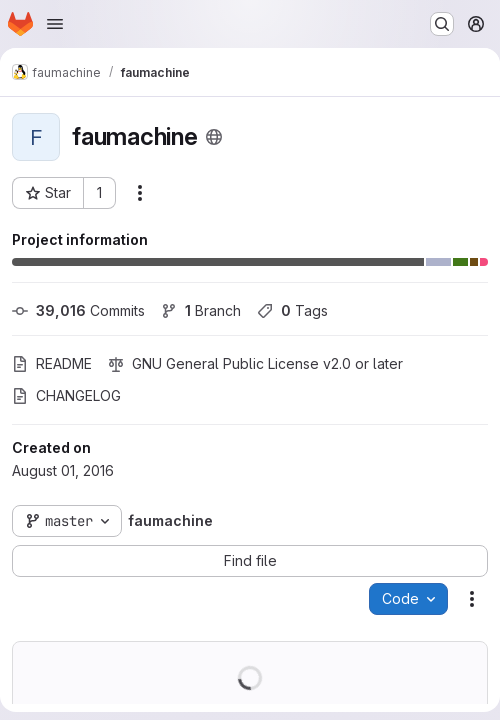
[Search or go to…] (442, 24)
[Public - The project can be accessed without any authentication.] (214, 137)
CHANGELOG (66, 395)
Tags (292, 310)
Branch (201, 310)
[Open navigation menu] (55, 24)
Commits (78, 310)
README (52, 363)
